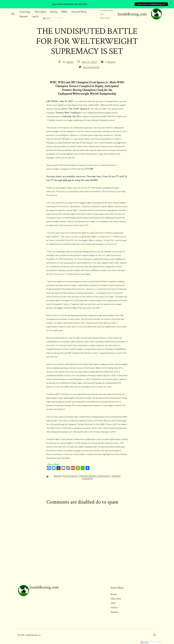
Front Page (25, 12)
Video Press (116, 599)
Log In (35, 16)
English (47, 18)
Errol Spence (70, 476)
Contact (114, 608)
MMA (64, 12)
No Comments (91, 67)
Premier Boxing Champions (94, 476)
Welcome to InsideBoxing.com (151, 4)
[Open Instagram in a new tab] (154, 635)
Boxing (54, 12)
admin (70, 62)
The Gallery (40, 12)
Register (24, 16)
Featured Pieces (79, 12)
